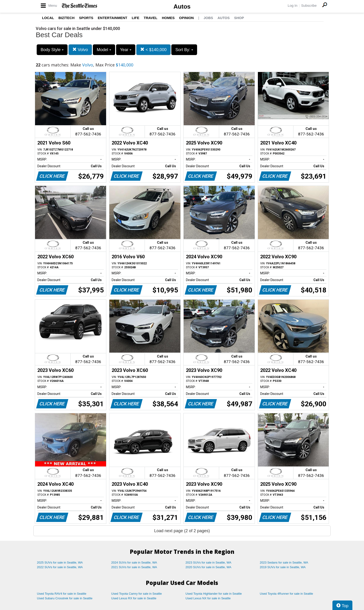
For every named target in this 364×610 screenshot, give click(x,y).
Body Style (52, 50)
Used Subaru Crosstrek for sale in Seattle (65, 598)
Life (135, 18)
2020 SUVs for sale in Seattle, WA (208, 567)
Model (104, 50)
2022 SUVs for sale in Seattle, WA (60, 567)
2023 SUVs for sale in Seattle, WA (208, 562)
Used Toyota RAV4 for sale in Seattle (62, 594)
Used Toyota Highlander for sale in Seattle (214, 594)
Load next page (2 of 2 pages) (182, 531)
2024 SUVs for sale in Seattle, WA (134, 562)
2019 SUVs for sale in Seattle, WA (283, 567)
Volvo (80, 50)
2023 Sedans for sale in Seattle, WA (284, 562)
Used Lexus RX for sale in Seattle (134, 598)
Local (48, 18)
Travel (151, 18)
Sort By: (184, 50)
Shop (239, 18)
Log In (292, 5)
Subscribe (309, 5)
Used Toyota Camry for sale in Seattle (136, 594)
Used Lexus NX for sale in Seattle (208, 598)
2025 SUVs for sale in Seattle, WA (60, 562)
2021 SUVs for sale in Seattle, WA (134, 567)
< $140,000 (153, 50)
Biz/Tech (67, 18)
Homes (168, 18)
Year (126, 50)
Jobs (208, 18)
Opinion (186, 18)
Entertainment (112, 18)
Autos (182, 7)
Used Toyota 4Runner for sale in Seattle (286, 594)
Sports (86, 18)
